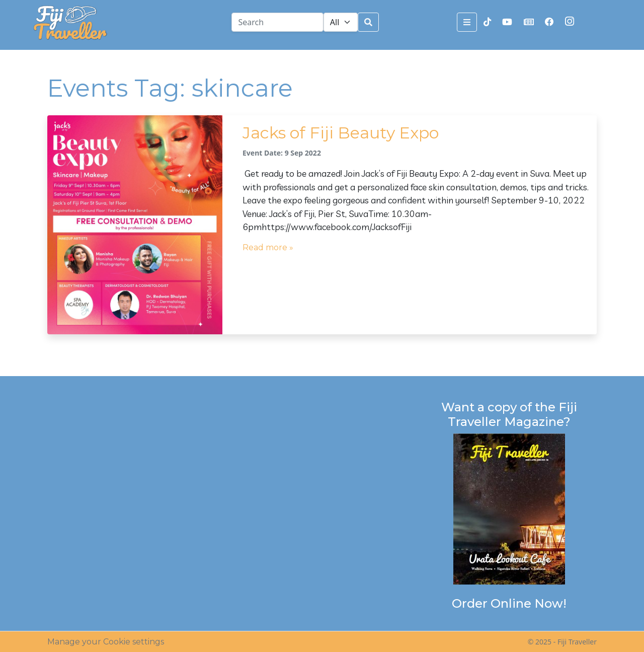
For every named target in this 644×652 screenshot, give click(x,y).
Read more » (268, 247)
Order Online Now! (509, 603)
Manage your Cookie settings (106, 642)
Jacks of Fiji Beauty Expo (341, 133)
